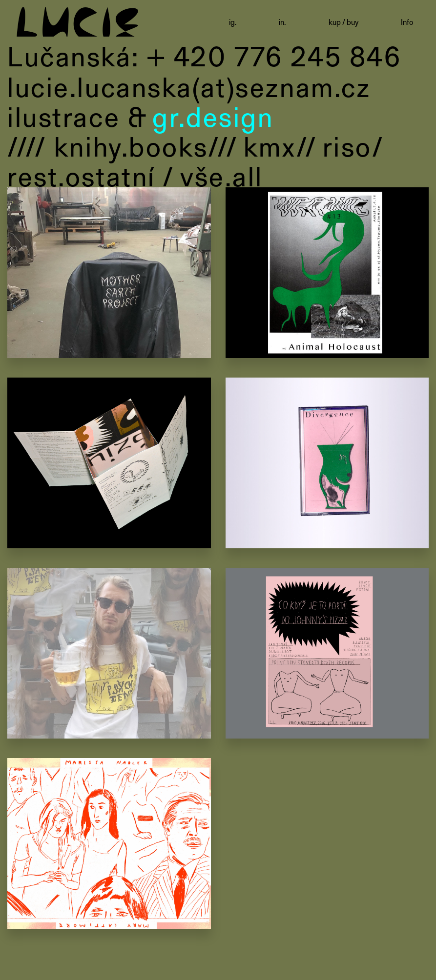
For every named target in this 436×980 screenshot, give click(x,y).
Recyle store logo (109, 274)
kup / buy (343, 22)
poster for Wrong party (327, 274)
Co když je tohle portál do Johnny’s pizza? (327, 655)
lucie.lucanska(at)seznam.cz (189, 86)
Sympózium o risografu (109, 464)
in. (282, 22)
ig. (233, 22)
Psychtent (109, 655)
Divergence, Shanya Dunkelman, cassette (327, 464)
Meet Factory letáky (109, 845)
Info (407, 22)
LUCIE (78, 18)
